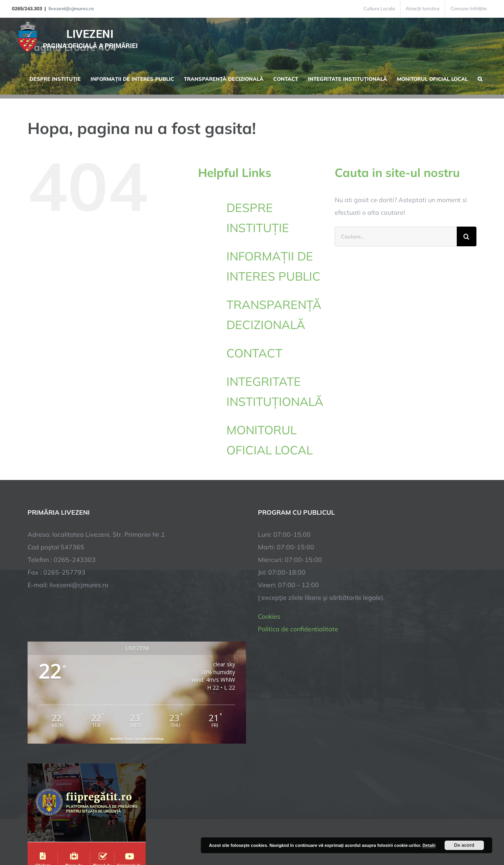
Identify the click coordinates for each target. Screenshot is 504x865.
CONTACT (254, 353)
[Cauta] (467, 236)
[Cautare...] (396, 236)
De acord (464, 845)
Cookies (269, 616)
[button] (480, 78)
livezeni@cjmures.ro (71, 8)
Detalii (429, 845)
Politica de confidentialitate (298, 629)
